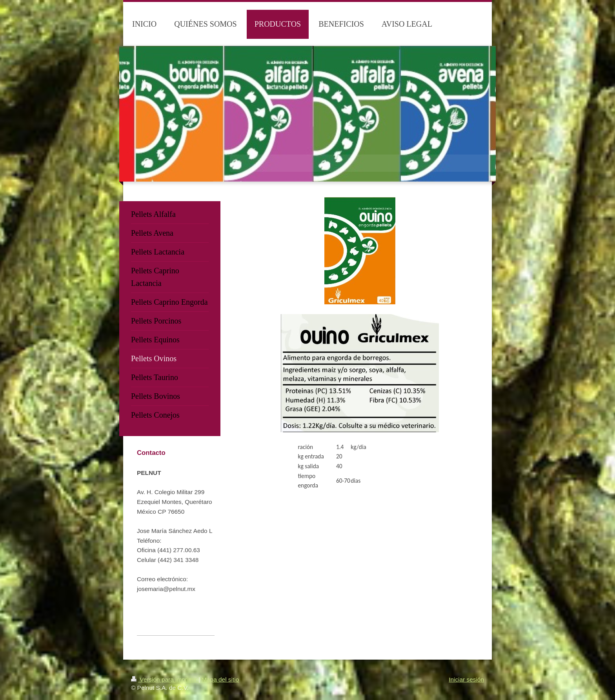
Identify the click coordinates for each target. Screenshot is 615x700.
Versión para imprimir (165, 679)
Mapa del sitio (220, 679)
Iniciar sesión (466, 679)
